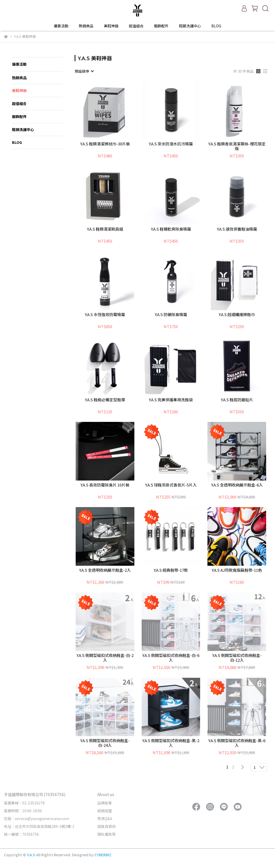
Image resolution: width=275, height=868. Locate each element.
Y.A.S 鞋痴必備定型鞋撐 (105, 400)
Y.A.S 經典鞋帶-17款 (171, 570)
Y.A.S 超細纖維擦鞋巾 (237, 315)
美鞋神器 (111, 26)
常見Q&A (105, 818)
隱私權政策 (106, 834)
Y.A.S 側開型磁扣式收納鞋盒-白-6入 (171, 658)
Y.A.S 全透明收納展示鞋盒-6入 (237, 485)
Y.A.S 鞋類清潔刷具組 (105, 229)
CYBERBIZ (103, 855)
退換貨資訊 (106, 826)
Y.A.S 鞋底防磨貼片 (237, 400)
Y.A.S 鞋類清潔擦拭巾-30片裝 (105, 144)
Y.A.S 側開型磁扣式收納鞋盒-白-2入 (105, 658)
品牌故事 (105, 803)
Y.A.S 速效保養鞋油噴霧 (237, 229)
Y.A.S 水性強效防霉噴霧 (105, 315)
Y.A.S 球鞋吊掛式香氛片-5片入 (171, 485)
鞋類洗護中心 (190, 26)
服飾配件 (161, 26)
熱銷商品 (86, 26)
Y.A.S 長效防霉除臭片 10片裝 (105, 485)
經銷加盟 (105, 811)
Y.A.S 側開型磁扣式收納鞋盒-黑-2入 (171, 743)
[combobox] (84, 71)
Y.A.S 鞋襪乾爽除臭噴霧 (171, 229)
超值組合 (136, 26)
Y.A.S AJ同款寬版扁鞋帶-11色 (237, 570)
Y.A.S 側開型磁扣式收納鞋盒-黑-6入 (237, 743)
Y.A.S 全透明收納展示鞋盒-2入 (105, 570)
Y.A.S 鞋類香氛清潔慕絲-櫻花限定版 (237, 146)
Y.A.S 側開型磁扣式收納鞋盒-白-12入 (237, 658)
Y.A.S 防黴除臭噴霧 (171, 315)
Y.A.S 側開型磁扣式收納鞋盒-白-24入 (105, 743)
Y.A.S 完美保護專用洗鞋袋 (171, 400)
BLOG (216, 26)
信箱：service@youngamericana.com (37, 818)
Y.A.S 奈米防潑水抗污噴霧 (171, 144)
